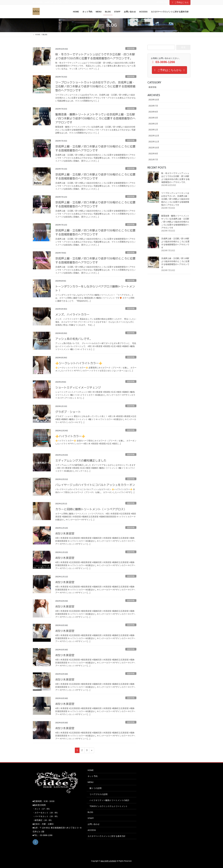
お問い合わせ (94, 824)
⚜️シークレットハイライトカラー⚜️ (79, 363)
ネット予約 (93, 776)
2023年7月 (153, 106)
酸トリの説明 (96, 788)
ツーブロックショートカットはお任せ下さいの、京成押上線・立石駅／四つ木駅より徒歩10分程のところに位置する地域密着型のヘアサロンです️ (95, 86)
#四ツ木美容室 (65, 533)
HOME (91, 770)
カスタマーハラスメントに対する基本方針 (107, 836)
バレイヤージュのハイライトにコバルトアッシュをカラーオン (95, 485)
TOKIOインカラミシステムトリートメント (109, 806)
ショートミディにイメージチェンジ (78, 387)
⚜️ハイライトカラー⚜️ (70, 436)
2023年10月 (154, 100)
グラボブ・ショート (68, 412)
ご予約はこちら (180, 2)
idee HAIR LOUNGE (108, 861)
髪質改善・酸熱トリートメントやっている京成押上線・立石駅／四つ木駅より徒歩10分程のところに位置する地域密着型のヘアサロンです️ (95, 118)
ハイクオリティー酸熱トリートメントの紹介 (110, 800)
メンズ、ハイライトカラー (72, 314)
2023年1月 (153, 130)
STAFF (91, 818)
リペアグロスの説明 (99, 794)
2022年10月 (154, 148)
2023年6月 (153, 112)
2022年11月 (154, 142)
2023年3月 (153, 118)
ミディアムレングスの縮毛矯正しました (81, 460)
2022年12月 (154, 136)
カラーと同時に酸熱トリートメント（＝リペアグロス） (91, 509)
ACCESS (92, 830)
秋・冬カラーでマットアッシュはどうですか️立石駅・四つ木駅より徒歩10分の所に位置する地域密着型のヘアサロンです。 (95, 56)
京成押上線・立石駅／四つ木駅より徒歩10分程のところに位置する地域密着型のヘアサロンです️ (95, 148)
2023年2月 (153, 124)
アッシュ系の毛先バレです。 (74, 339)
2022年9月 (153, 154)
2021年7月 (153, 160)
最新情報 (131, 48)
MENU (91, 782)
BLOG (90, 812)
